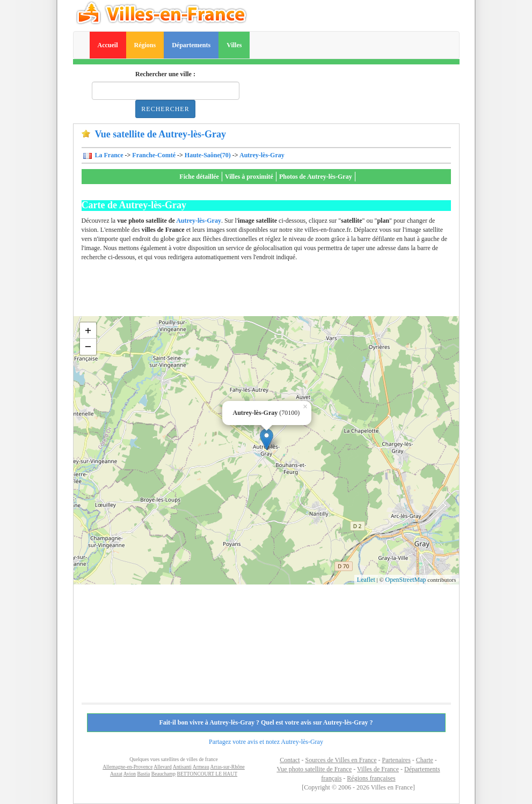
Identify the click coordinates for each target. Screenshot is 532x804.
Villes (234, 45)
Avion (130, 774)
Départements (191, 45)
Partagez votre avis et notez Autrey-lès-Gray (266, 742)
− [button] (88, 346)
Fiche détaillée (199, 177)
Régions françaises (371, 778)
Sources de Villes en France (341, 760)
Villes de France (378, 769)
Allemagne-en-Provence (127, 767)
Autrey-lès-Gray (262, 155)
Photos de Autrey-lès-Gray (316, 177)
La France (108, 155)
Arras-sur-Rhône (228, 767)
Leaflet (366, 580)
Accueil (108, 45)
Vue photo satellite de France (314, 769)
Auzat (116, 774)
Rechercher (165, 109)
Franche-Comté (154, 155)
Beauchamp (163, 774)
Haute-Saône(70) (208, 155)
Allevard (163, 767)
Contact (290, 760)
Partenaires (396, 760)
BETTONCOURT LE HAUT (207, 774)
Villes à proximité (249, 177)
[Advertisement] (277, 292)
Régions (145, 45)
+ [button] (88, 330)
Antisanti (182, 767)
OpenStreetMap (406, 580)
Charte (425, 760)
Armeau (201, 767)
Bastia (143, 774)
